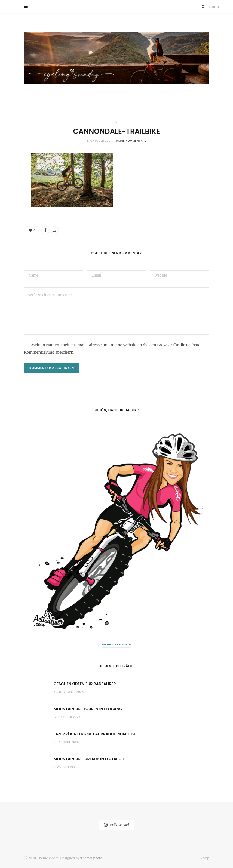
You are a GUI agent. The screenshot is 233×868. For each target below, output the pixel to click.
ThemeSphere (91, 858)
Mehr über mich (117, 644)
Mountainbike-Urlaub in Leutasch (89, 759)
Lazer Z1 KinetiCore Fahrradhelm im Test (95, 734)
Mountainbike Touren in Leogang (88, 709)
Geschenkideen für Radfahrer (85, 684)
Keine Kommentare (131, 141)
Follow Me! (116, 825)
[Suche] (203, 7)
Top (204, 858)
